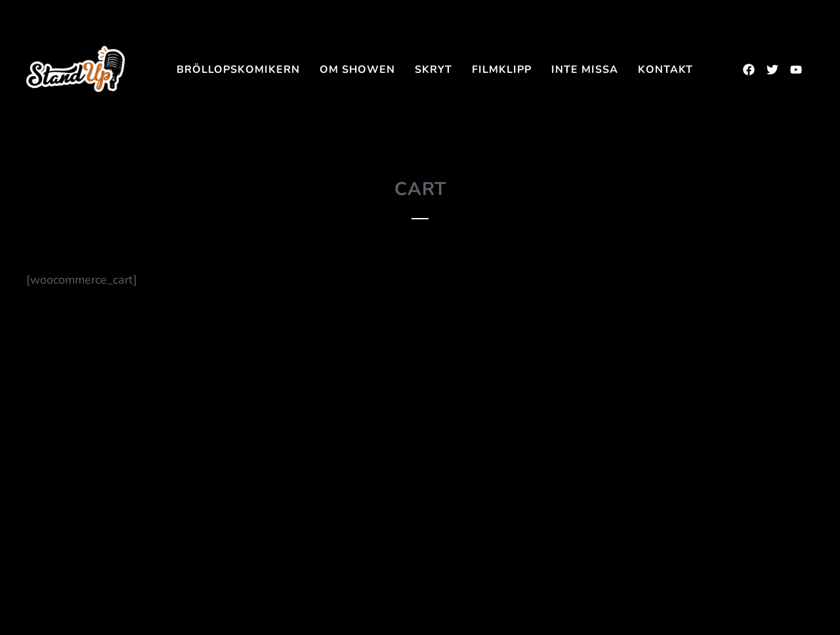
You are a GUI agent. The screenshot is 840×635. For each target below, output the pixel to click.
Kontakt (665, 70)
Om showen (357, 70)
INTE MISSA (585, 70)
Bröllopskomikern (238, 70)
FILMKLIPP (502, 70)
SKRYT (433, 70)
